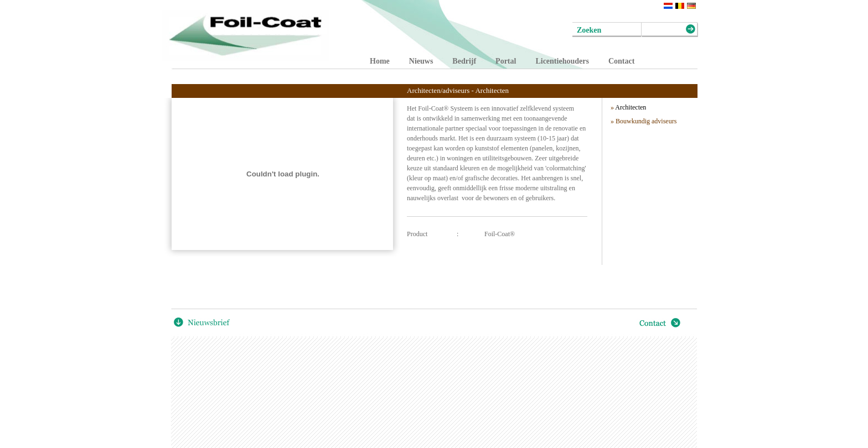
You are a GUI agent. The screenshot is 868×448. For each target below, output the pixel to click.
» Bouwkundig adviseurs (644, 121)
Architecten (628, 107)
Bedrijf (464, 61)
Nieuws (421, 61)
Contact (621, 61)
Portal (506, 61)
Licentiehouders (562, 61)
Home (380, 61)
